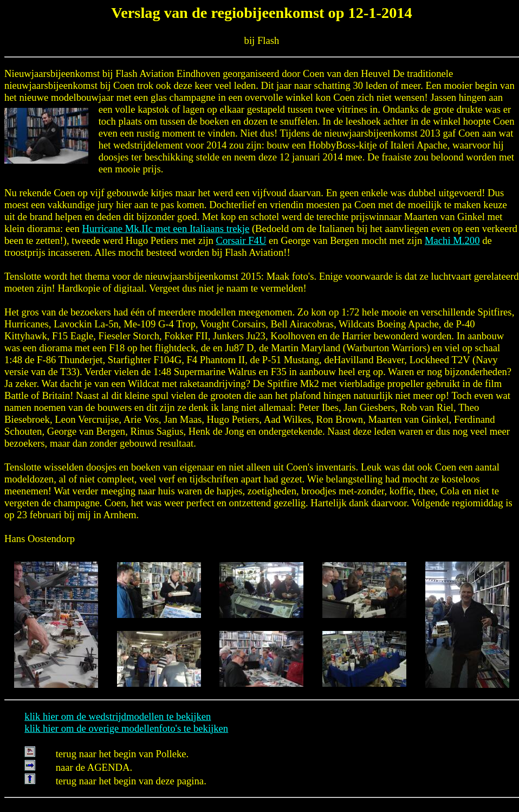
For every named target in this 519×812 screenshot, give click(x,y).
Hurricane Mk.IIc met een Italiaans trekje (166, 228)
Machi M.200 (452, 240)
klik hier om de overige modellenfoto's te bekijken (126, 728)
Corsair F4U (241, 240)
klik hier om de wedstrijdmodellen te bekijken (118, 716)
